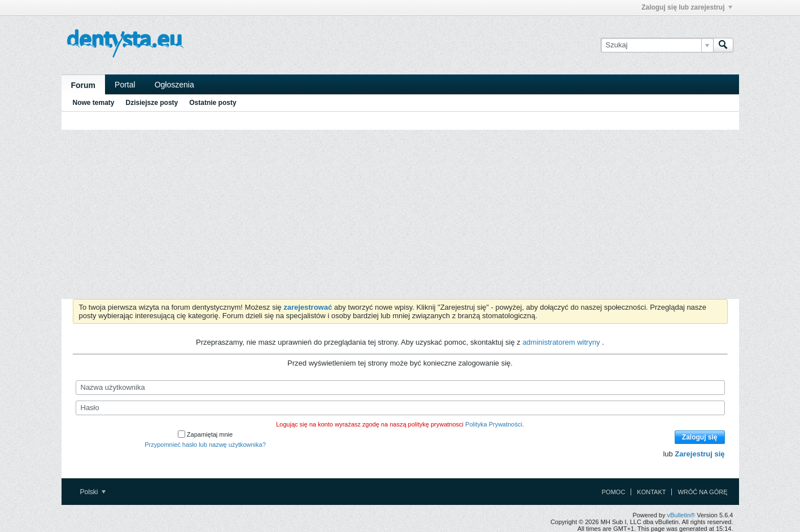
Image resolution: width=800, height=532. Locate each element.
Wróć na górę (702, 492)
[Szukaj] (657, 45)
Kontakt (651, 492)
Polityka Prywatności (494, 424)
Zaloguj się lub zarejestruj (687, 7)
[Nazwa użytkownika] (400, 388)
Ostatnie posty (213, 103)
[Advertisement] (400, 214)
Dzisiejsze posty (152, 103)
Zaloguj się (700, 437)
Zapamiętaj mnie (205, 434)
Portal (125, 85)
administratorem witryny (562, 342)
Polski (93, 492)
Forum (84, 85)
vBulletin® (681, 515)
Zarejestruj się (700, 454)
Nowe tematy (94, 103)
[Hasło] (400, 408)
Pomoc (614, 492)
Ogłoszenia (174, 85)
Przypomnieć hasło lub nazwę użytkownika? (205, 445)
